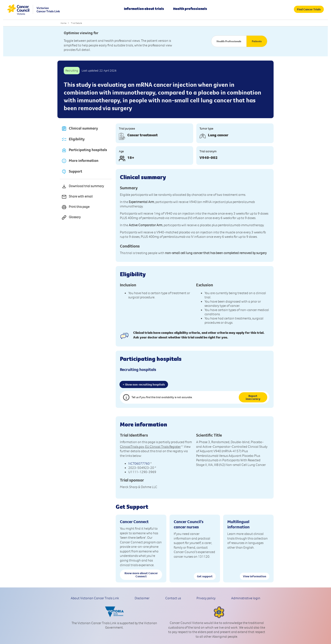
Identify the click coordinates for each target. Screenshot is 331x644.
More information (80, 161)
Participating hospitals (84, 150)
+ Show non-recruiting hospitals (144, 384)
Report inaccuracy (253, 397)
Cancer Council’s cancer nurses (189, 524)
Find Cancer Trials (309, 9)
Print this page (75, 207)
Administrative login (246, 598)
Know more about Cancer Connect (141, 575)
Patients (257, 41)
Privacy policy (206, 598)
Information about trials (144, 9)
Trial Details (76, 23)
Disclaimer (142, 598)
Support (72, 172)
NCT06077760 (139, 463)
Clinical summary (80, 129)
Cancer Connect (134, 522)
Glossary (71, 217)
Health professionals (190, 9)
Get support (205, 576)
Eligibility (73, 139)
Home (63, 23)
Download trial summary (83, 186)
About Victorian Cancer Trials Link (95, 598)
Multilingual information (238, 524)
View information (255, 576)
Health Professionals (229, 41)
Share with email (77, 197)
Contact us (173, 598)
